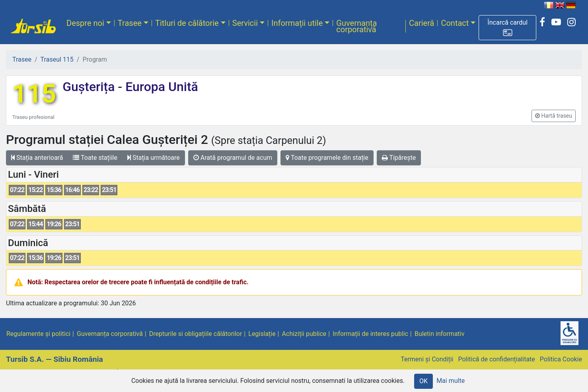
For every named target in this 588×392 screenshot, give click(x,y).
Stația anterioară (37, 158)
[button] (507, 28)
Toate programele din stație (327, 158)
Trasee (130, 23)
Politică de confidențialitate (496, 359)
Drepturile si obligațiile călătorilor (196, 334)
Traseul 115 (57, 59)
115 (34, 94)
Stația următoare (154, 158)
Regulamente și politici (38, 334)
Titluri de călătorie (187, 23)
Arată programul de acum (233, 158)
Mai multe (451, 381)
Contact (455, 23)
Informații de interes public (370, 334)
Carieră (422, 23)
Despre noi (85, 23)
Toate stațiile (95, 158)
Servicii (245, 23)
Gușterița (90, 87)
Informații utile (297, 23)
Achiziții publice (304, 334)
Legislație (262, 334)
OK (423, 381)
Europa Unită (160, 87)
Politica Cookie (561, 359)
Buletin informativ (440, 334)
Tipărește (399, 158)
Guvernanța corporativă (356, 26)
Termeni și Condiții (427, 359)
